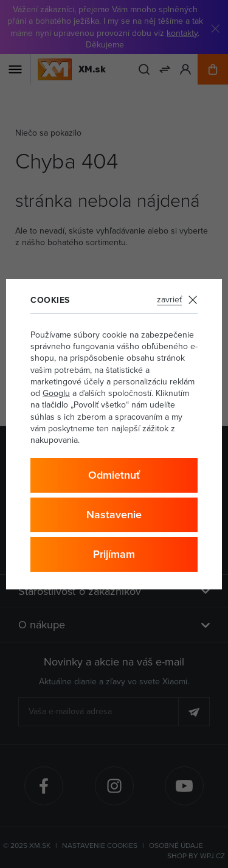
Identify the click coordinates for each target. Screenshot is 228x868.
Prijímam (114, 554)
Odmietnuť (114, 475)
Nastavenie (114, 514)
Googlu (56, 393)
